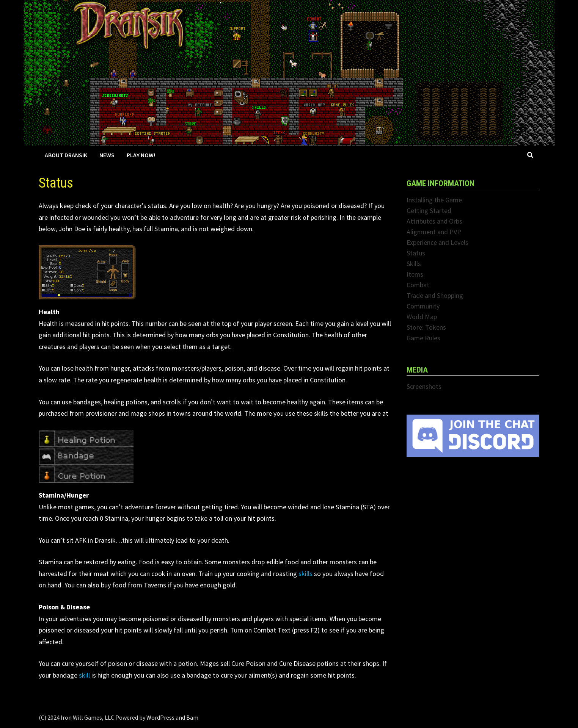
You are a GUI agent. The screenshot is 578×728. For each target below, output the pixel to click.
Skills (414, 264)
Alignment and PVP (434, 232)
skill (84, 675)
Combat (418, 285)
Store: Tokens (426, 327)
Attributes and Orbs (434, 221)
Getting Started (429, 211)
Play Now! (141, 155)
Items (415, 274)
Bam (192, 717)
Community (423, 306)
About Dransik (66, 155)
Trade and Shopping (435, 295)
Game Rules (423, 338)
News (107, 155)
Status (416, 253)
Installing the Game (434, 200)
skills (305, 574)
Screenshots (424, 386)
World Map (422, 317)
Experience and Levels (437, 242)
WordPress (160, 717)
